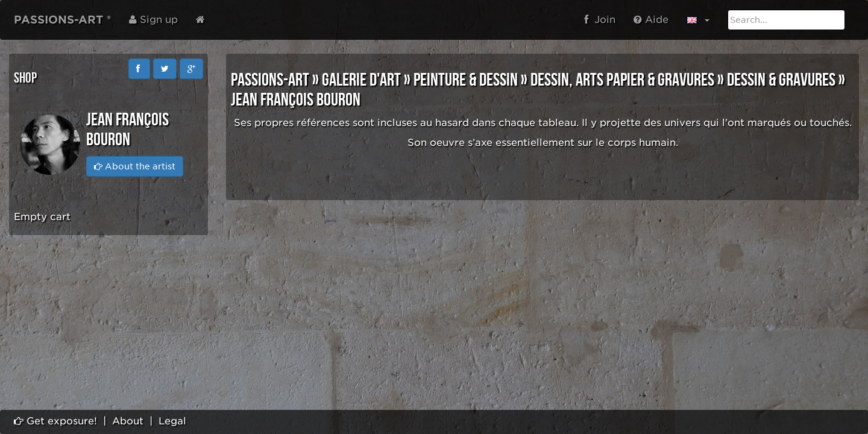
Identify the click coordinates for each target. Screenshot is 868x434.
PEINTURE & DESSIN (466, 80)
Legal (172, 421)
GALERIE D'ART (361, 80)
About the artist (135, 166)
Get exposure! (55, 421)
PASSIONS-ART (270, 80)
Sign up (153, 20)
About (128, 421)
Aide (651, 20)
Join (600, 20)
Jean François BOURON (296, 100)
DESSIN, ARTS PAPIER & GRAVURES (622, 80)
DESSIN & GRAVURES (781, 80)
